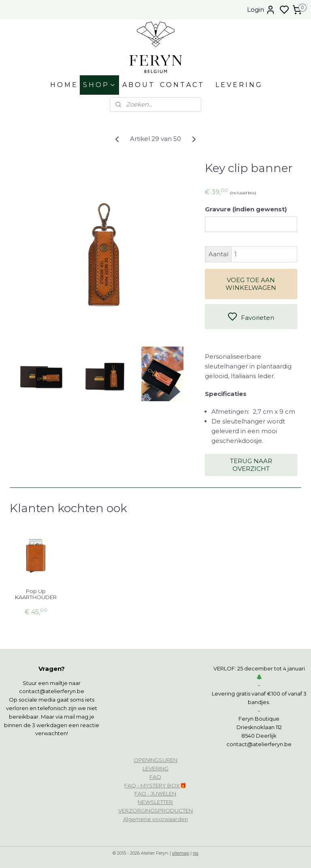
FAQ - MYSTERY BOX (152, 785)
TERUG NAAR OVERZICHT (251, 465)
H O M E (63, 85)
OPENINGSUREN (155, 760)
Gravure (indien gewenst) (246, 209)
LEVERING (155, 768)
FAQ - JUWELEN (155, 794)
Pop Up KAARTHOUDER (36, 595)
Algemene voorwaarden (155, 819)
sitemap (181, 853)
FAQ (155, 777)
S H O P (99, 85)
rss (196, 853)
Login (261, 10)
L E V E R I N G (238, 85)
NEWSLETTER (155, 802)
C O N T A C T (181, 85)
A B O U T (138, 85)
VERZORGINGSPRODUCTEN (155, 811)
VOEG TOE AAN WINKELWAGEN (251, 284)
